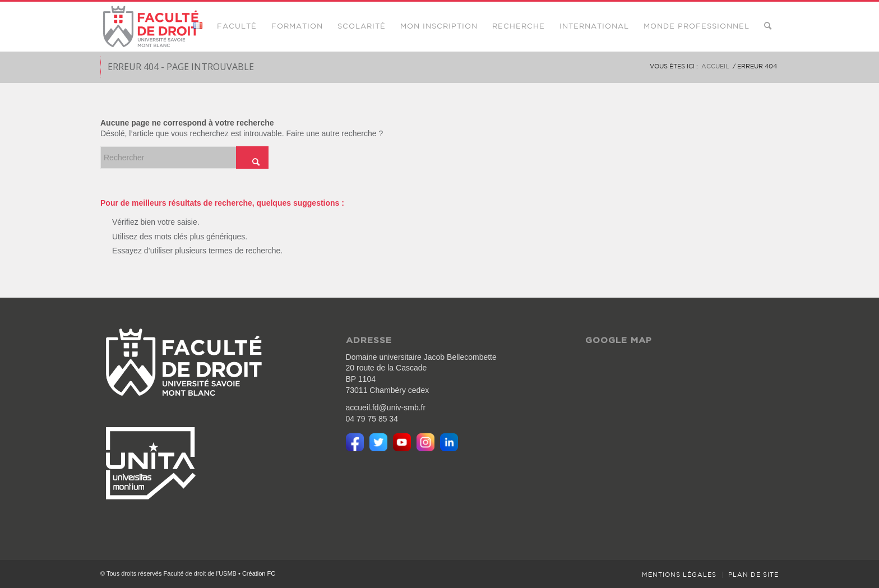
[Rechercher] (768, 26)
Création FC (259, 573)
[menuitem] (198, 26)
